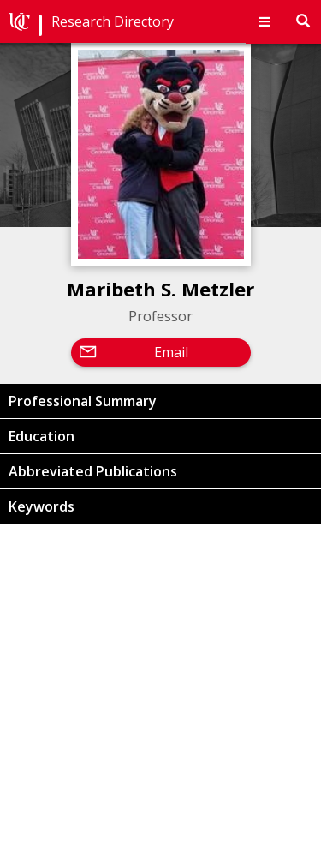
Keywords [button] (42, 506)
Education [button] (42, 436)
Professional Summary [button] (83, 401)
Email (171, 352)
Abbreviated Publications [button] (93, 471)
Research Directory (113, 21)
